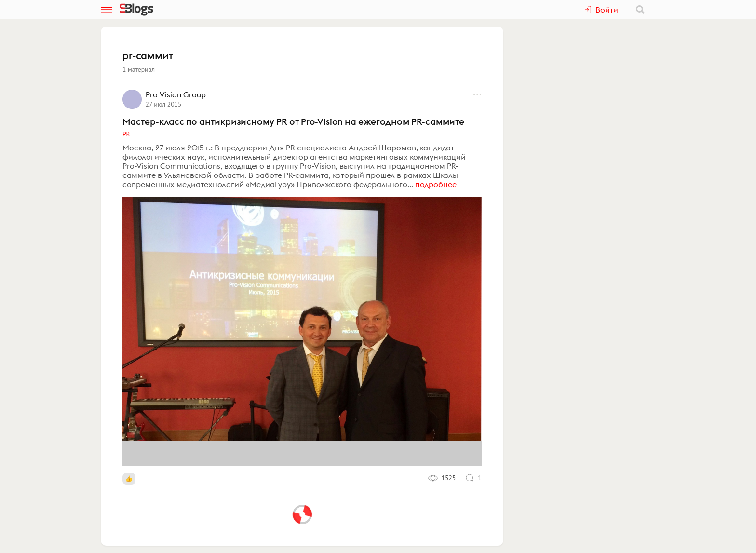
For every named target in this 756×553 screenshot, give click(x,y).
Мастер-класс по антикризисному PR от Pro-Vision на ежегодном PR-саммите (293, 121)
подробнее (436, 184)
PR (126, 134)
